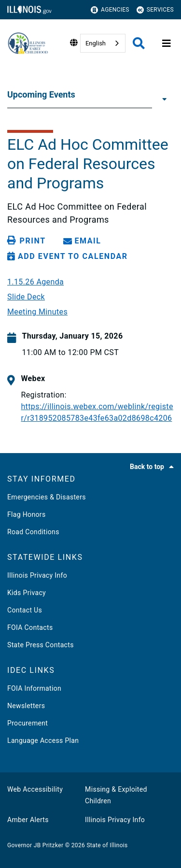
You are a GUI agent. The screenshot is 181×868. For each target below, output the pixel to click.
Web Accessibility (35, 789)
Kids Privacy (27, 593)
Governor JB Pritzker (35, 845)
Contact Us (25, 610)
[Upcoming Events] (163, 99)
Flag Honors (27, 514)
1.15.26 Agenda (35, 282)
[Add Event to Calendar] (68, 256)
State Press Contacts (41, 645)
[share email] (84, 241)
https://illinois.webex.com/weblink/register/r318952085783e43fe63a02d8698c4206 (97, 412)
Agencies (110, 10)
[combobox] (103, 43)
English (96, 43)
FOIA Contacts (30, 627)
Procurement (28, 723)
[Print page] (28, 241)
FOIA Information (34, 688)
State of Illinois (107, 845)
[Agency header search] (139, 43)
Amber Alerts (28, 820)
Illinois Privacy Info (37, 575)
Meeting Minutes (37, 312)
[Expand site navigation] (167, 43)
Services (155, 10)
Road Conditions (33, 532)
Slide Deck (26, 297)
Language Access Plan (43, 740)
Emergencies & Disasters (47, 497)
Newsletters (26, 706)
